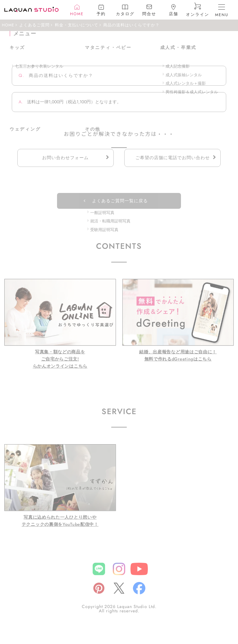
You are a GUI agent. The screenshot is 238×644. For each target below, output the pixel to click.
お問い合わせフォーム (65, 158)
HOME (8, 25)
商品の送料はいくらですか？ (131, 25)
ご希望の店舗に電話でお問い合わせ (173, 158)
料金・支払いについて (77, 25)
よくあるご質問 (34, 25)
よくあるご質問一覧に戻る (120, 201)
